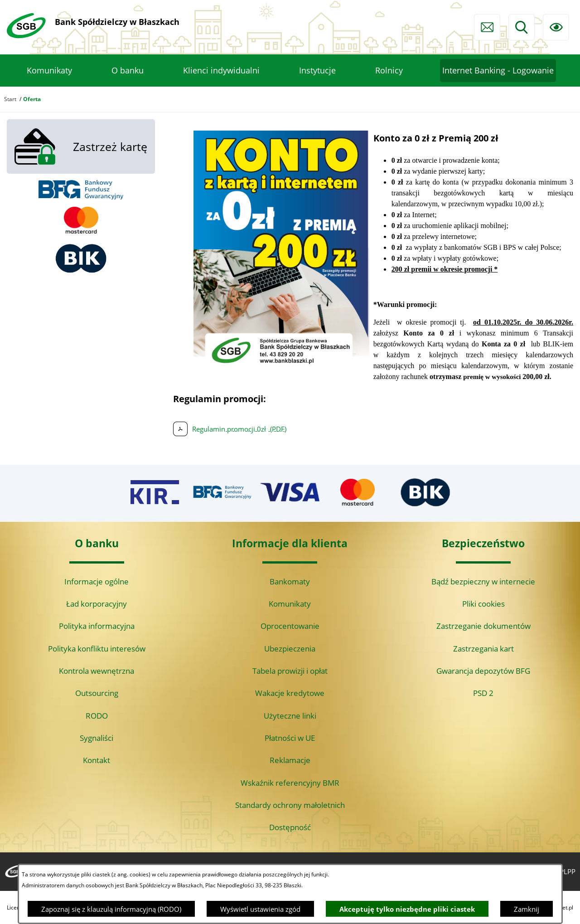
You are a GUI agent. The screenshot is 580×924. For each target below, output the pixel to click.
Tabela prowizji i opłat (290, 671)
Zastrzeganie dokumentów (483, 626)
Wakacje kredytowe (290, 693)
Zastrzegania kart (483, 649)
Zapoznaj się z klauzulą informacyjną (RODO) (111, 909)
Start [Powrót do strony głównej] (10, 99)
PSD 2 (483, 693)
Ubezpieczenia (290, 649)
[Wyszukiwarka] (522, 27)
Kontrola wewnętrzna (97, 671)
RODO (97, 716)
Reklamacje (290, 760)
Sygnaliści (97, 738)
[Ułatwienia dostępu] (556, 27)
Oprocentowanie (290, 626)
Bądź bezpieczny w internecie (483, 581)
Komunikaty (290, 604)
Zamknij (527, 909)
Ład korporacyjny (97, 604)
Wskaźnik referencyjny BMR (290, 783)
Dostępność (290, 827)
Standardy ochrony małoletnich (290, 805)
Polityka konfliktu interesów (97, 649)
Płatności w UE (290, 738)
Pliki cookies (483, 604)
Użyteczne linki (290, 716)
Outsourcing (97, 693)
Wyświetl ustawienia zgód (260, 909)
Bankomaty (290, 581)
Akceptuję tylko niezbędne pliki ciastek (407, 909)
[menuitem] (49, 71)
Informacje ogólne (97, 581)
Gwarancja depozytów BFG (483, 671)
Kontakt (97, 760)
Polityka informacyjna (97, 626)
